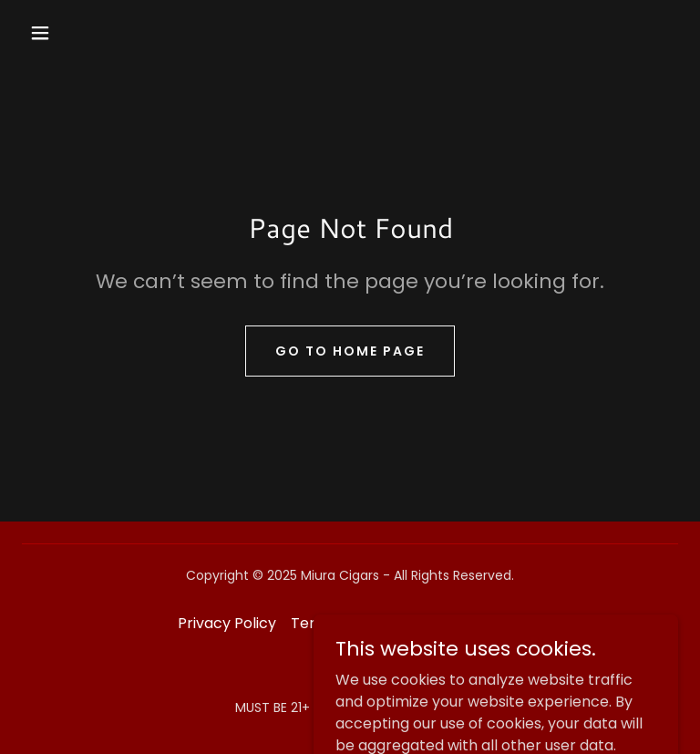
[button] (40, 33)
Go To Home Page (350, 351)
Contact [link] (492, 623)
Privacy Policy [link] (227, 623)
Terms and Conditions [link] (369, 623)
